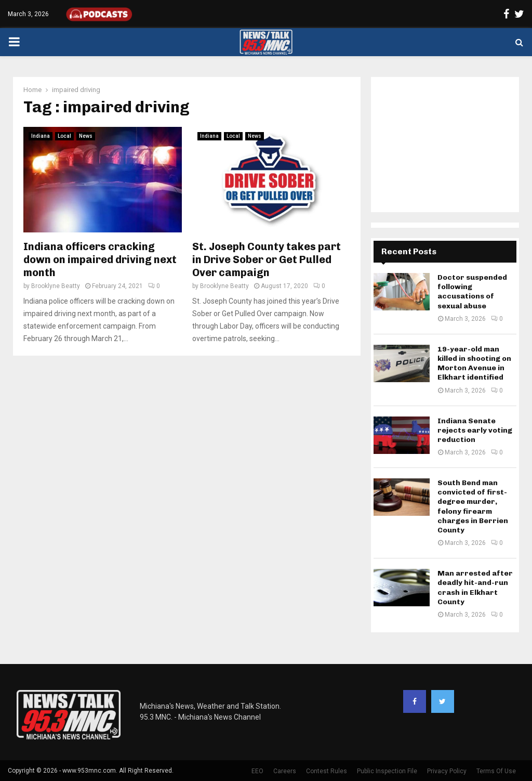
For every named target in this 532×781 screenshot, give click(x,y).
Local (64, 136)
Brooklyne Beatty (56, 286)
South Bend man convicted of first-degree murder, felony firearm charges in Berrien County (473, 506)
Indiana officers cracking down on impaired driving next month (100, 259)
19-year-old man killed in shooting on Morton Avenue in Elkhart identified (474, 363)
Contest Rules (327, 771)
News (86, 136)
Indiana (41, 136)
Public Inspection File (387, 771)
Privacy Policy (447, 771)
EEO (257, 771)
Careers (285, 771)
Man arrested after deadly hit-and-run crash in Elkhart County (475, 588)
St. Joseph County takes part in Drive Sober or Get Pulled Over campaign (267, 259)
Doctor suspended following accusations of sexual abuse (472, 292)
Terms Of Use (496, 771)
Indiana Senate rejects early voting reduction (475, 430)
